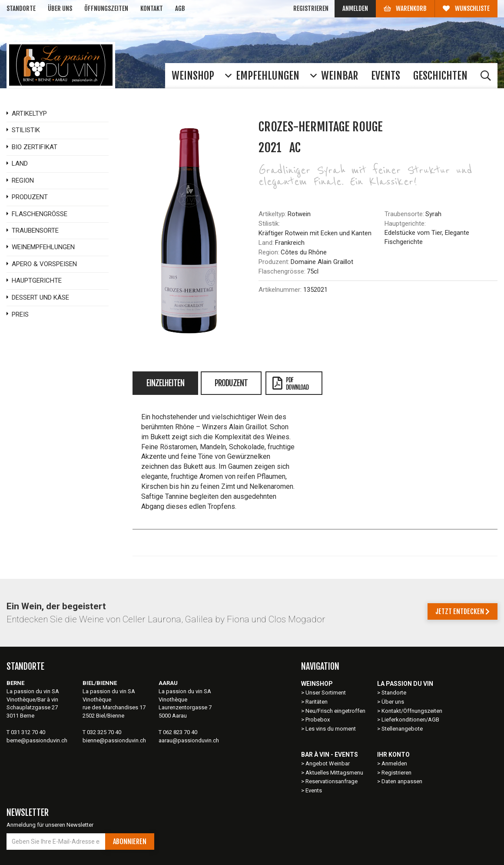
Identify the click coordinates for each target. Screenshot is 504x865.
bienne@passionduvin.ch (114, 740)
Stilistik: (269, 224)
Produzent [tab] (231, 383)
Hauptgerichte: (405, 224)
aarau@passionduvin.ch (189, 740)
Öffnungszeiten (106, 8)
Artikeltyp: (272, 214)
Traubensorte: (404, 214)
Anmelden (355, 8)
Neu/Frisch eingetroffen (335, 711)
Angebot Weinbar (328, 763)
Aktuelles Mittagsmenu (334, 773)
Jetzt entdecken (463, 611)
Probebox (318, 720)
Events (314, 790)
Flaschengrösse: (282, 271)
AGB (180, 8)
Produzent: (274, 262)
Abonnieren (130, 842)
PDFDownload (290, 384)
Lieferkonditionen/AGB (410, 720)
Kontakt (152, 8)
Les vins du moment (331, 729)
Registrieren (311, 8)
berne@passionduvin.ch (37, 740)
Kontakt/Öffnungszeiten (412, 711)
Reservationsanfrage (332, 781)
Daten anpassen (402, 781)
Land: (266, 243)
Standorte (21, 8)
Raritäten (317, 702)
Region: (269, 252)
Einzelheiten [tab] (165, 383)
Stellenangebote (402, 729)
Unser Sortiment (326, 693)
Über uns (60, 8)
